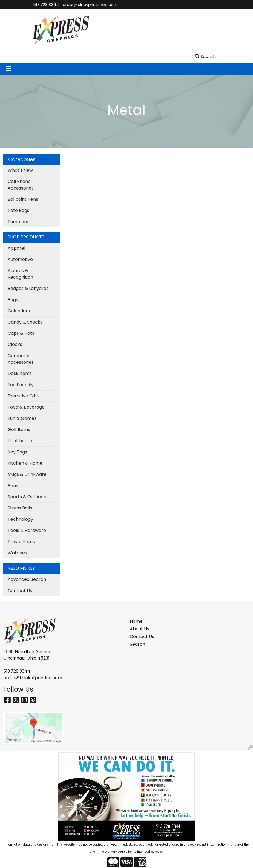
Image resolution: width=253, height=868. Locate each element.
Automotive (20, 259)
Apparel (16, 248)
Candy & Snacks (25, 322)
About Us (140, 629)
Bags (13, 300)
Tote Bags (18, 210)
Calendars (19, 311)
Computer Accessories (21, 359)
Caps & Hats (21, 333)
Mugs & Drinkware (27, 474)
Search (137, 644)
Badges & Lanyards (28, 288)
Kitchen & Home (25, 463)
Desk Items (20, 373)
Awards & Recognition (20, 274)
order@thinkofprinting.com (33, 678)
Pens (13, 486)
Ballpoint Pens (23, 199)
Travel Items (21, 542)
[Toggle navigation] (8, 69)
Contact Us (20, 591)
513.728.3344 (46, 5)
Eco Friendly (21, 385)
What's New (20, 170)
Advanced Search (27, 579)
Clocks (15, 344)
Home (136, 621)
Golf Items (19, 429)
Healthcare (20, 441)
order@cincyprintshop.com (90, 5)
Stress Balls (20, 508)
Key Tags (17, 452)
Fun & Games (22, 418)
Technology (20, 519)
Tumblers (18, 222)
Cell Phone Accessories (21, 185)
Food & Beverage (26, 407)
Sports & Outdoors (28, 497)
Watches (17, 553)
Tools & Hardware (27, 530)
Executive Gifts (24, 396)
